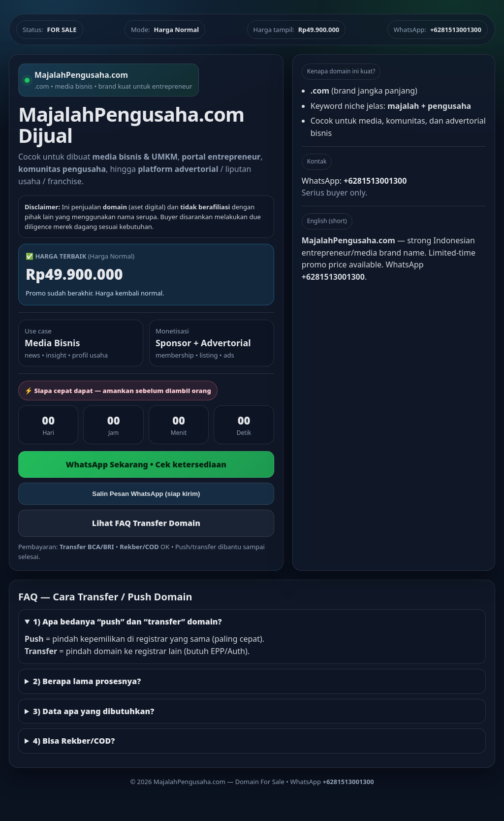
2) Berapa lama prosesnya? (87, 681)
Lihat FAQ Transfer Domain (146, 523)
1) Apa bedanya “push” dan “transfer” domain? (127, 622)
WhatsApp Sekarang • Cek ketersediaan (146, 464)
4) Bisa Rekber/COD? (74, 741)
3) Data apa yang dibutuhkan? (94, 711)
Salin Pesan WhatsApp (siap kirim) (146, 494)
